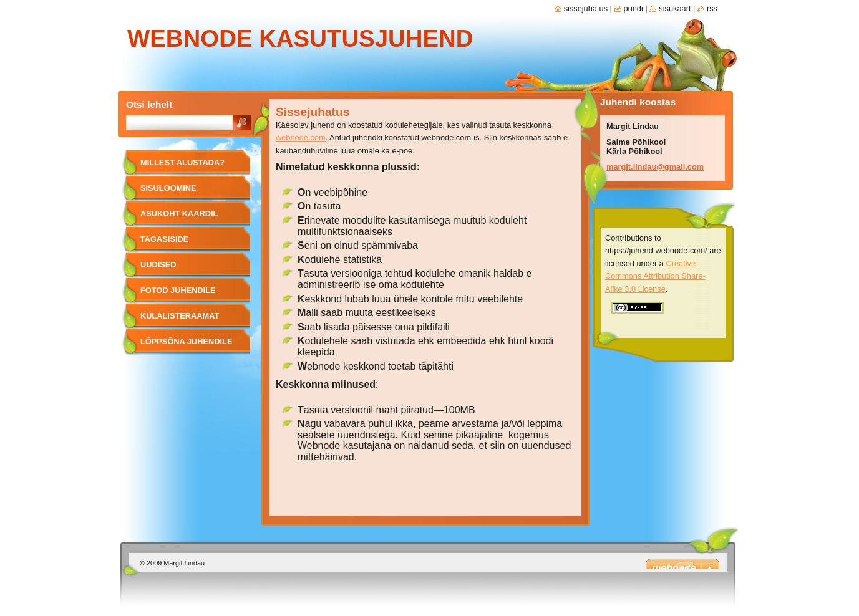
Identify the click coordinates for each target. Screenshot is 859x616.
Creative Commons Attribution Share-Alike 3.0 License (655, 276)
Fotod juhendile (178, 290)
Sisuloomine (168, 188)
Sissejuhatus (586, 8)
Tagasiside (164, 239)
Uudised (158, 265)
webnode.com (301, 137)
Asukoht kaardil (179, 214)
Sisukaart (675, 8)
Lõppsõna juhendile (186, 341)
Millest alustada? (182, 162)
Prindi (633, 8)
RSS (712, 8)
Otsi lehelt (149, 104)
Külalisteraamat (180, 316)
